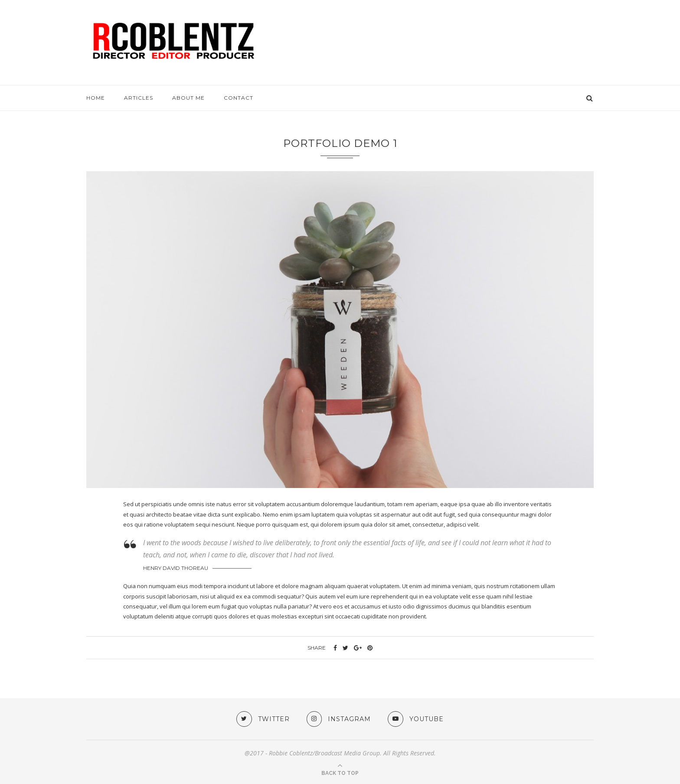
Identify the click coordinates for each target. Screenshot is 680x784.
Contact (239, 98)
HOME (96, 98)
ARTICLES (139, 98)
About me (188, 98)
